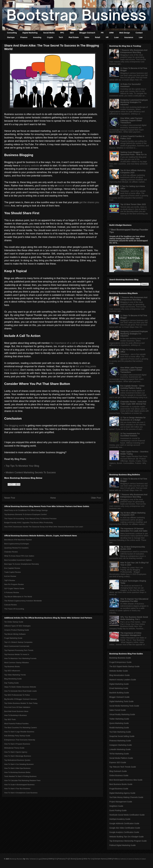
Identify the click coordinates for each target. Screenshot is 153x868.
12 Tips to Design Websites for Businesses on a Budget (133, 419)
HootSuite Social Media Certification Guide (127, 815)
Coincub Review (11, 605)
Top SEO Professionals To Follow (17, 695)
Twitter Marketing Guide (119, 719)
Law (141, 37)
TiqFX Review (10, 580)
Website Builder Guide (119, 671)
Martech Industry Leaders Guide (123, 680)
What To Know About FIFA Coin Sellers (19, 556)
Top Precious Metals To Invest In (17, 654)
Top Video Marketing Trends (15, 675)
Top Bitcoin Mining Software (15, 634)
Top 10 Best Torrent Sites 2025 (133, 204)
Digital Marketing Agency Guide (122, 793)
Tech (61, 37)
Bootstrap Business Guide (120, 658)
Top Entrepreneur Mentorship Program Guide (128, 841)
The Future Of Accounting (14, 609)
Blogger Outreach (87, 33)
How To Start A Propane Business (17, 744)
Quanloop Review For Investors (16, 548)
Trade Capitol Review (13, 572)
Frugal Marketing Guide (13, 638)
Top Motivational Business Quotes (17, 760)
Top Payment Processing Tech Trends (19, 650)
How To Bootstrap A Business (16, 715)
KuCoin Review (10, 576)
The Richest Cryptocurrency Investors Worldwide (23, 601)
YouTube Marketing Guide (120, 732)
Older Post (96, 498)
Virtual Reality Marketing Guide (122, 714)
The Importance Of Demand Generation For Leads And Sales (134, 530)
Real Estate (74, 37)
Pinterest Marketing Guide (120, 741)
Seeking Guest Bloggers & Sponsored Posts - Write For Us (134, 153)
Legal (39, 859)
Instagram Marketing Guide (121, 745)
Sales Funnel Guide (118, 710)
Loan (116, 37)
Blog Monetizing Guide (13, 679)
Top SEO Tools (10, 719)
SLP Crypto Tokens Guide (14, 588)
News (45, 859)
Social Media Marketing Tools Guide (124, 706)
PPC (62, 33)
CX (55, 859)
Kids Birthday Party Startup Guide (17, 736)
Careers (130, 859)
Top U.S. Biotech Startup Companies (18, 642)
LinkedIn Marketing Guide (120, 749)
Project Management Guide (121, 802)
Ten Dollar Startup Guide (14, 622)
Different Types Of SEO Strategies (17, 626)
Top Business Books (12, 667)
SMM (110, 859)
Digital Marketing (30, 33)
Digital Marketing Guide (119, 684)
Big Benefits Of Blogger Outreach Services (21, 699)
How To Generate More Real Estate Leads (20, 691)
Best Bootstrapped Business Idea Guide (126, 780)
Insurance (129, 37)
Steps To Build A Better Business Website (20, 687)
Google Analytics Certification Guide (124, 832)
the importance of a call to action (68, 343)
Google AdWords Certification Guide (124, 823)
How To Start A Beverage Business (18, 756)
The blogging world (14, 426)
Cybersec (123, 859)
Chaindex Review (11, 552)
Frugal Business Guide (119, 789)
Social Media (49, 33)
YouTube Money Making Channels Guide (126, 797)
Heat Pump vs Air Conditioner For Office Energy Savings (26, 510)
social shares (65, 186)
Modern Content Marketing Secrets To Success (31, 472)
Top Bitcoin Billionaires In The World (18, 597)
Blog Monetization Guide (120, 675)
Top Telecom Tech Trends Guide (123, 767)
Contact (139, 33)
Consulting (12, 33)
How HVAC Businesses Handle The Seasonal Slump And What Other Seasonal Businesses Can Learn (44, 527)
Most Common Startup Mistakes (17, 663)
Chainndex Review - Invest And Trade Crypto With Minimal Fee (133, 403)
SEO (72, 33)
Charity (137, 859)
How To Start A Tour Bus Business (17, 789)
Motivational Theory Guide (14, 748)
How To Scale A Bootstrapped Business (19, 785)
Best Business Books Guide (121, 784)
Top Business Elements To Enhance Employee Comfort (25, 514)
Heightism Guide (116, 806)
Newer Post (10, 498)
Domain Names (100, 859)
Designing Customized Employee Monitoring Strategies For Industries (134, 102)
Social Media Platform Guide (121, 758)
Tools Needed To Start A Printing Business (20, 776)
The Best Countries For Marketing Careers (21, 728)
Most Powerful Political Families (16, 724)
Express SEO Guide (118, 762)
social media (68, 131)
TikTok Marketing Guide (119, 754)
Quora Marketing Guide (119, 723)
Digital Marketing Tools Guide (121, 701)
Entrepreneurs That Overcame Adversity (20, 740)
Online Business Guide (119, 775)
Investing (37, 37)
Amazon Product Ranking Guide (17, 630)
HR (107, 37)
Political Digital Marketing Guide (123, 845)
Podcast (61, 859)
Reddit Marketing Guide (119, 728)
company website (30, 166)
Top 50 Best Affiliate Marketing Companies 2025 (133, 171)
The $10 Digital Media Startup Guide (124, 666)
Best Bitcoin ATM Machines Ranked (18, 540)
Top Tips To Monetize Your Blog (22, 466)
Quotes (79, 859)
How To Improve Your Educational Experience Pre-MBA (134, 600)
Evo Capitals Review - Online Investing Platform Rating (132, 387)
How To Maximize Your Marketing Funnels (20, 658)
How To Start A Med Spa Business (17, 768)
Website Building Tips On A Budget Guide (126, 837)
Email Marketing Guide (119, 688)
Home (53, 498)
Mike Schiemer (31, 859)
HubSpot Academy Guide (120, 819)
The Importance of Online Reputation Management (131, 634)
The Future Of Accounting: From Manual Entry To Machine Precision (30, 519)
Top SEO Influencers (12, 671)
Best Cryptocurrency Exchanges (17, 544)
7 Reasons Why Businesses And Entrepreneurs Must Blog (134, 51)
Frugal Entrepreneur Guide (120, 662)
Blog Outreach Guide (118, 771)
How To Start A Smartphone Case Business (21, 793)
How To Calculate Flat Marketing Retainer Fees (22, 780)
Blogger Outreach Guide (119, 697)
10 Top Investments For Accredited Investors (130, 435)
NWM (51, 859)
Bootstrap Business (16, 859)
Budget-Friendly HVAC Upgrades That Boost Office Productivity (29, 523)
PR (102, 33)
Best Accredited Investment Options (18, 560)
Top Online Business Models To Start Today (21, 703)
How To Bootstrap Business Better (17, 772)
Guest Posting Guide (118, 810)
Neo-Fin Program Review (14, 584)
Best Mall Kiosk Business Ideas (16, 711)
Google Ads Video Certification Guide (125, 828)
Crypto (50, 37)
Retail (98, 37)
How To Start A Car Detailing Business (19, 764)
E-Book (72, 859)
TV (67, 859)
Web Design (125, 33)
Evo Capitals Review (12, 568)
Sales (87, 37)
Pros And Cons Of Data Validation (17, 707)
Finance (24, 37)
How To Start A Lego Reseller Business (19, 732)
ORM (111, 33)
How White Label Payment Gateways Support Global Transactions (131, 120)
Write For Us (88, 859)
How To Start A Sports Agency (16, 752)
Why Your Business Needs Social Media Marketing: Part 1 (134, 618)
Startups (11, 37)
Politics (116, 859)
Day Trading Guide (11, 683)
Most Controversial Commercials (17, 646)
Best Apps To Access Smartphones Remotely (22, 564)
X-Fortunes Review (12, 592)
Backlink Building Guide (119, 693)
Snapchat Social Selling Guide (122, 736)
